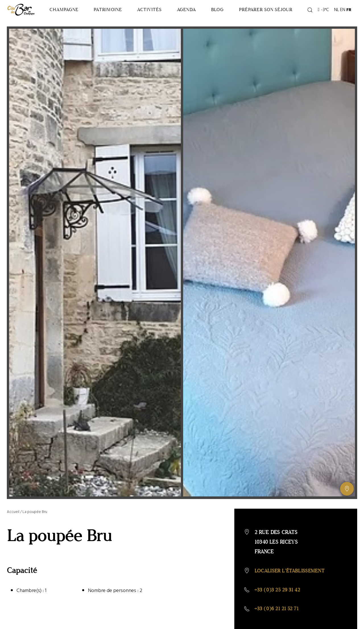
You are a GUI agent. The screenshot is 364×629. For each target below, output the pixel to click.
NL (338, 19)
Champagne (66, 19)
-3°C (324, 19)
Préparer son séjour (279, 19)
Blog (240, 19)
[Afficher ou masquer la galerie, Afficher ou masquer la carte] (347, 500)
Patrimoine (115, 19)
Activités (162, 19)
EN (344, 19)
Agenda (204, 19)
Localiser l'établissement (292, 582)
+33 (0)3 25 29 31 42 (279, 601)
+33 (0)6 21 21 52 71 (278, 620)
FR (350, 19)
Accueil (13, 523)
